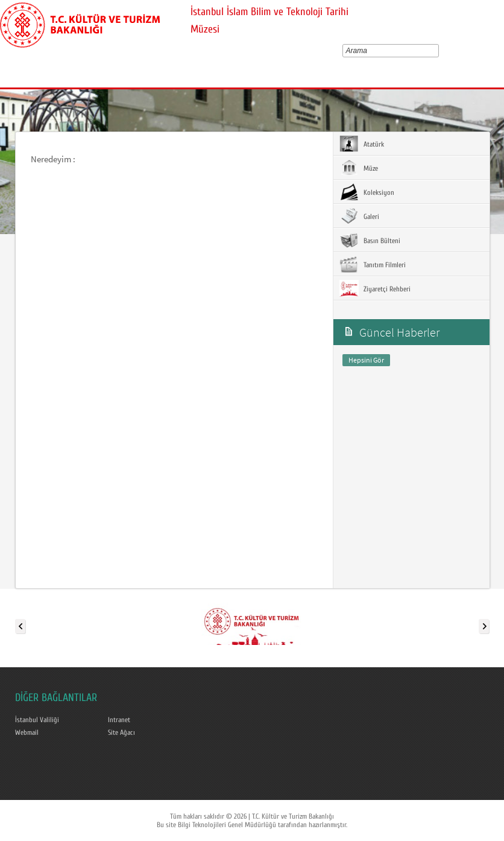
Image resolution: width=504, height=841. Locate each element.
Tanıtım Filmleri (373, 264)
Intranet (119, 720)
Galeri (359, 216)
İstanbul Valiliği (37, 720)
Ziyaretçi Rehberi (375, 288)
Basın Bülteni (370, 240)
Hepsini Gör (366, 360)
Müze (359, 168)
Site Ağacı (121, 732)
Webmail (27, 732)
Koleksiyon (367, 192)
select (438, 51)
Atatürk (362, 144)
